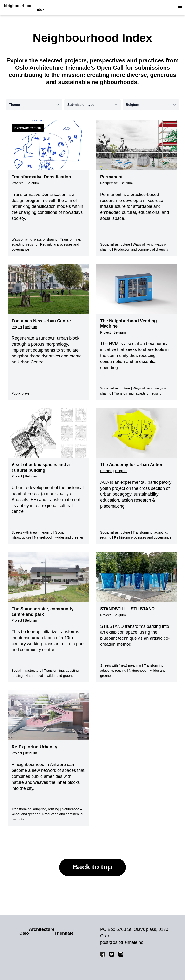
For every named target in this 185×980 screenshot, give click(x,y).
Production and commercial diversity (141, 249)
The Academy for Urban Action (132, 465)
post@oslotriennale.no (122, 942)
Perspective (109, 183)
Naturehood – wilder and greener (59, 537)
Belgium (33, 183)
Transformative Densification (41, 177)
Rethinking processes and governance (143, 537)
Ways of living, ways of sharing (35, 239)
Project (17, 327)
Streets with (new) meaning (32, 532)
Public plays (21, 393)
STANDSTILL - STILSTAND (127, 609)
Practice (18, 183)
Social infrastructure (115, 244)
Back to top (92, 867)
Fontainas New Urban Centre (41, 321)
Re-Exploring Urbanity (34, 747)
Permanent (111, 177)
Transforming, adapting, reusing (138, 393)
